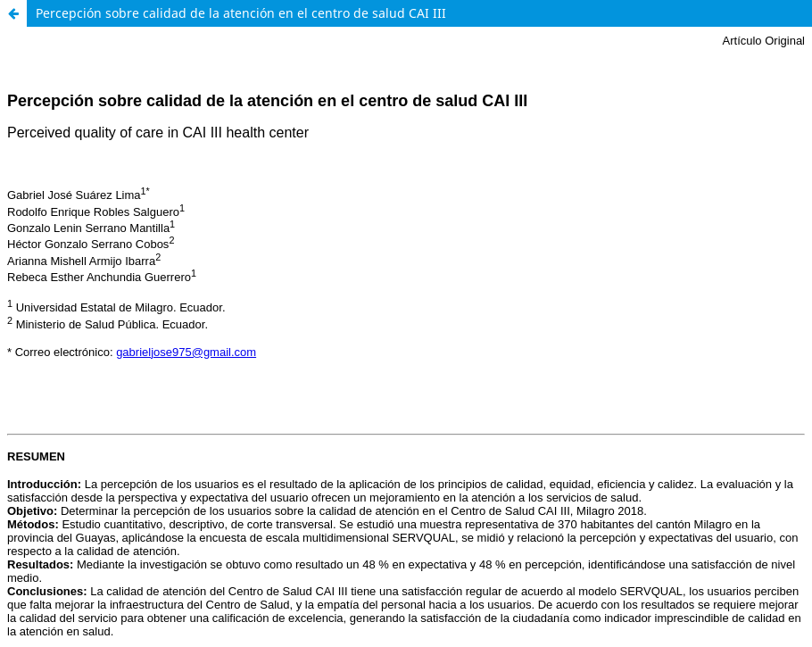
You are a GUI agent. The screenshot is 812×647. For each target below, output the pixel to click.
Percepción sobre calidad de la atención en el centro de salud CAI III (241, 13)
